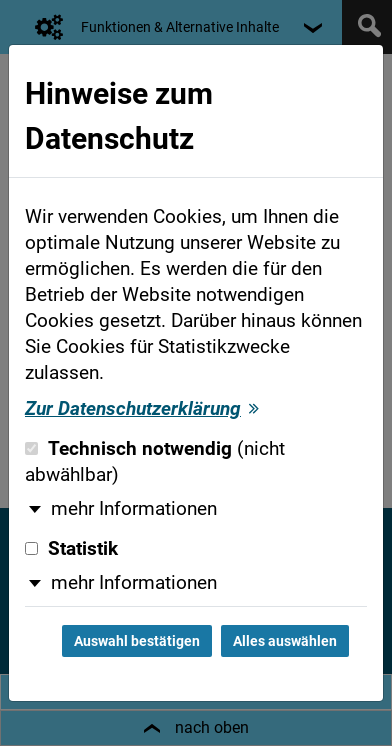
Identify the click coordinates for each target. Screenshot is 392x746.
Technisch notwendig (155, 462)
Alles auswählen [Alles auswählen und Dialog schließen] (285, 641)
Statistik (71, 549)
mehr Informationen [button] (134, 509)
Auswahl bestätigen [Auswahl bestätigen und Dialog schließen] (137, 641)
